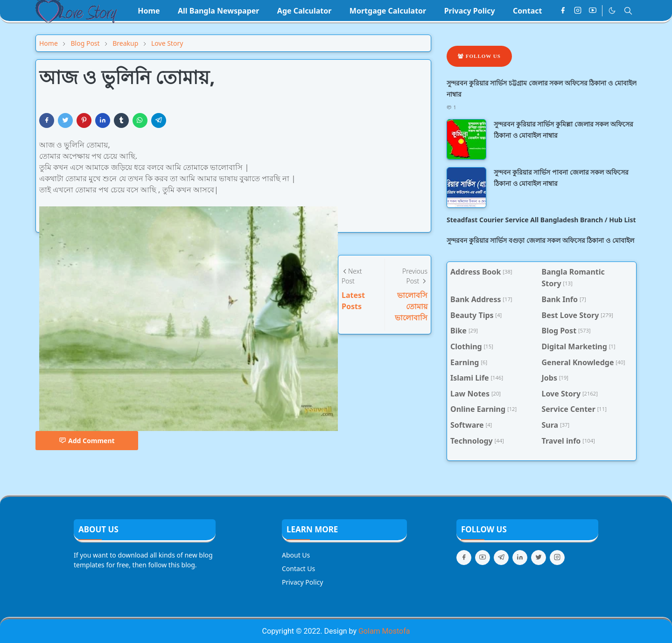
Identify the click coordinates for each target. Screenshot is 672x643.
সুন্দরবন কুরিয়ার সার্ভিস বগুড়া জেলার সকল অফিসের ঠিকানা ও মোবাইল (540, 240)
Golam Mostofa (384, 631)
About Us (296, 555)
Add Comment (87, 441)
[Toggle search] (628, 11)
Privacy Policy (302, 582)
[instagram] (578, 11)
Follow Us (479, 56)
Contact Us (298, 569)
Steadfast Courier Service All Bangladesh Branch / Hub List (541, 220)
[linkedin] (520, 558)
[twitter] (539, 558)
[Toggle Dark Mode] (612, 11)
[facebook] (563, 11)
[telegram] (501, 558)
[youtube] (593, 11)
